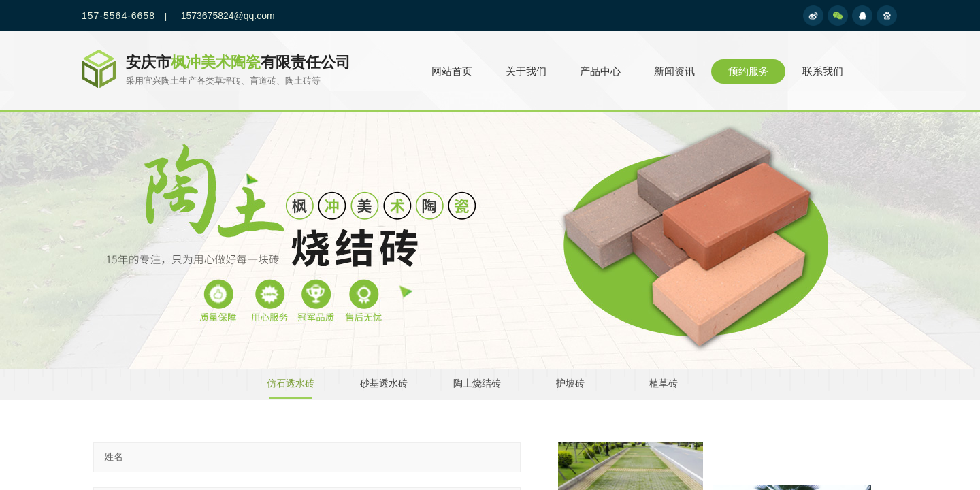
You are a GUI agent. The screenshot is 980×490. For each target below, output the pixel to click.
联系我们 (823, 71)
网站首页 (452, 71)
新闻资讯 (674, 71)
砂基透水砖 (384, 383)
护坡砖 (570, 383)
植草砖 (664, 383)
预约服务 (749, 71)
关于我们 (526, 71)
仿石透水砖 (291, 383)
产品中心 (600, 71)
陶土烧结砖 (477, 383)
